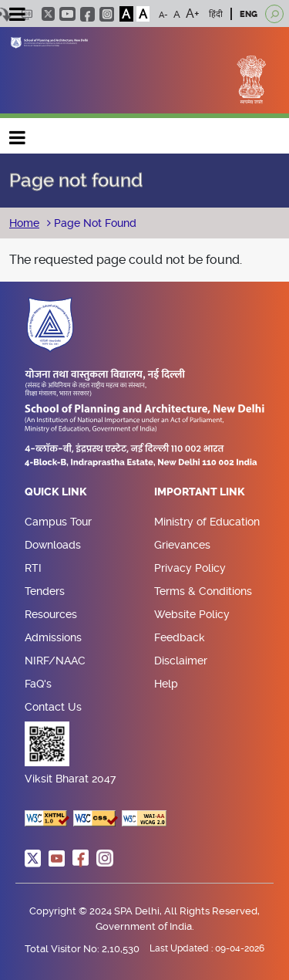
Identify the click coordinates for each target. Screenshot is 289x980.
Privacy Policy (190, 568)
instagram (107, 14)
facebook (87, 14)
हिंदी (216, 14)
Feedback (180, 637)
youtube (67, 14)
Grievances (182, 545)
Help (166, 684)
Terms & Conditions (203, 591)
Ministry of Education (207, 522)
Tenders (45, 591)
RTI (33, 568)
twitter (48, 14)
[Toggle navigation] (17, 16)
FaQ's (38, 684)
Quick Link (56, 492)
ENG (249, 14)
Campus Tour (58, 522)
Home (24, 223)
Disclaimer (181, 661)
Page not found (76, 181)
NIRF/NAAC (55, 661)
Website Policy (192, 614)
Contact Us (53, 707)
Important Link (200, 492)
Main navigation (18, 134)
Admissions (53, 637)
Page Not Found (94, 223)
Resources (51, 614)
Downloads (53, 545)
